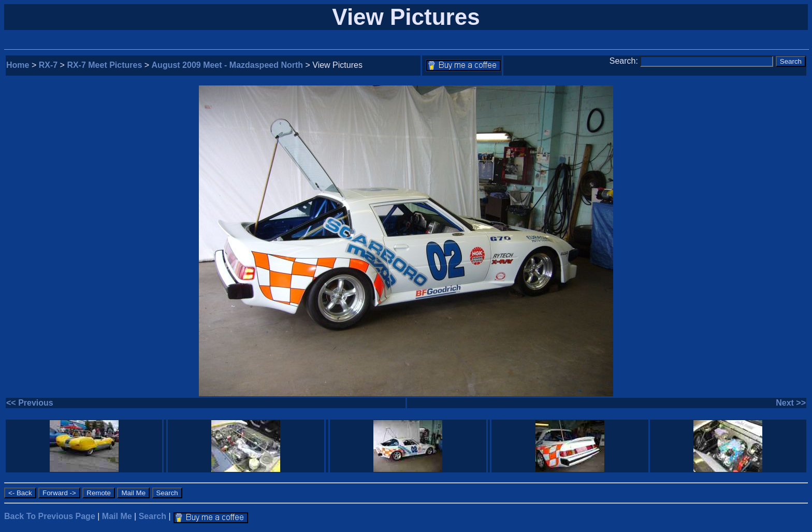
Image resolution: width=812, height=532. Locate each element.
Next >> (791, 403)
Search (153, 516)
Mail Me (117, 516)
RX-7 (48, 65)
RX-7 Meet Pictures (104, 65)
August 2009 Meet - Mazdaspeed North (228, 65)
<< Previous (30, 403)
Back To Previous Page (50, 516)
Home (18, 65)
